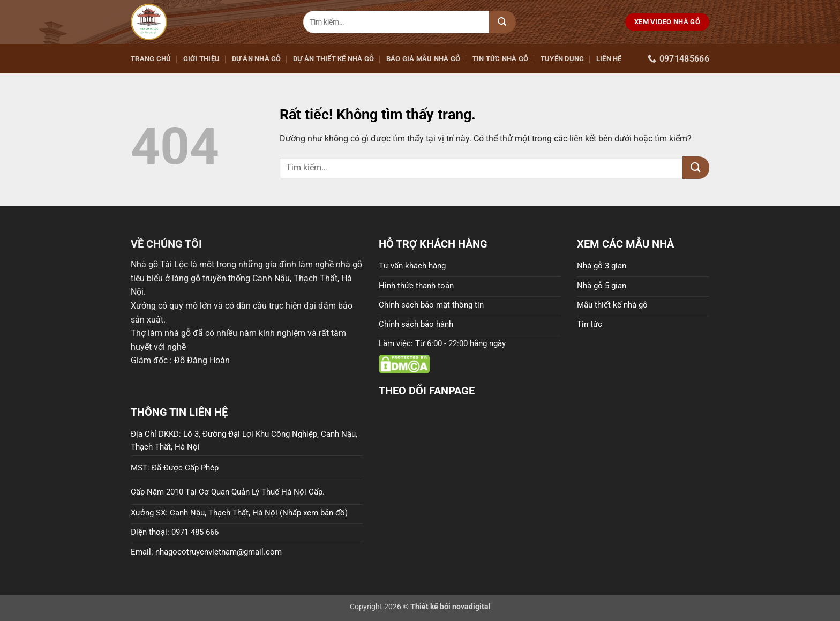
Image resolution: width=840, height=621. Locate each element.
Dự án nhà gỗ (257, 59)
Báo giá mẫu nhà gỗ (423, 59)
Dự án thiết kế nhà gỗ (333, 59)
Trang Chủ (151, 59)
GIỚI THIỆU (202, 59)
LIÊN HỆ (609, 59)
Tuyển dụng (562, 59)
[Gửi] (502, 22)
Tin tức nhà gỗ (501, 59)
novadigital (471, 607)
